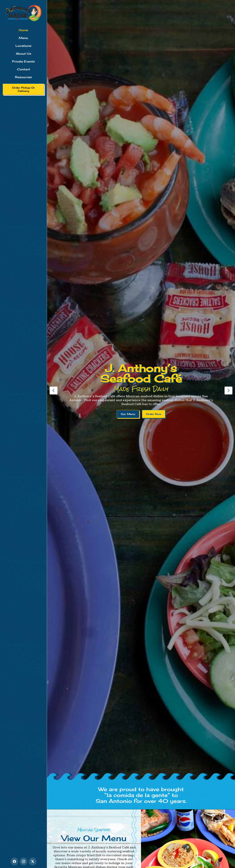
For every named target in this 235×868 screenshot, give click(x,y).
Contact (23, 69)
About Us (23, 54)
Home (23, 30)
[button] (54, 391)
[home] (23, 13)
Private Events (23, 61)
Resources (23, 77)
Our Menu (128, 414)
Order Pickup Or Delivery (23, 89)
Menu (23, 38)
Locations (23, 46)
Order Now (154, 414)
